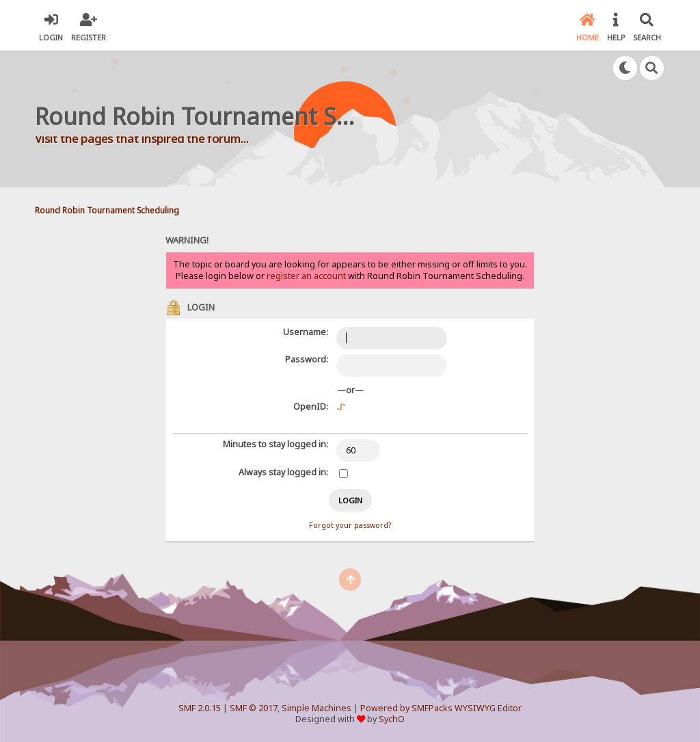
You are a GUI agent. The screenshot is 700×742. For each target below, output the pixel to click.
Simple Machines (317, 708)
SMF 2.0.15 (200, 708)
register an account (306, 276)
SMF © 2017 (254, 708)
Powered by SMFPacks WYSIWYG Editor (441, 708)
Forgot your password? (350, 525)
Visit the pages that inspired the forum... (142, 138)
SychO (392, 719)
